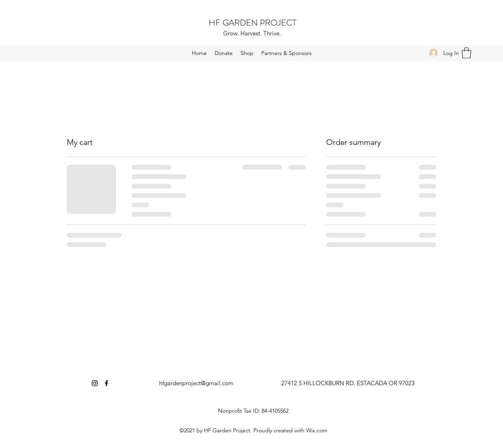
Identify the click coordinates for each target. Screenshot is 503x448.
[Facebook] (106, 383)
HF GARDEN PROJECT (252, 23)
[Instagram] (95, 383)
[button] (466, 53)
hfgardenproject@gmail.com (196, 383)
